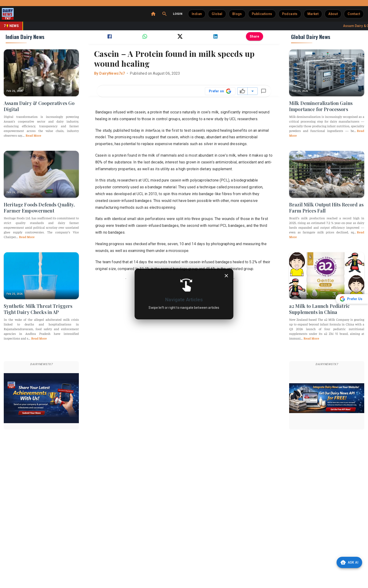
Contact (354, 14)
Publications (262, 14)
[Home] (153, 14)
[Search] (165, 14)
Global (217, 14)
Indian (197, 14)
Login (178, 14)
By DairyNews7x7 (109, 73)
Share (255, 36)
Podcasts (290, 14)
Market (313, 14)
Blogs (237, 14)
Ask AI (349, 562)
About (333, 14)
